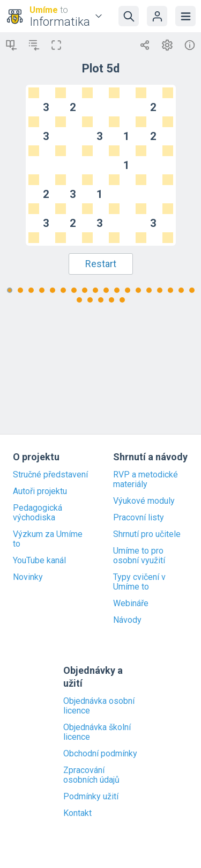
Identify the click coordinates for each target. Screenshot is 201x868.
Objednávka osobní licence (99, 706)
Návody (127, 620)
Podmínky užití (91, 797)
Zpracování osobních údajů (91, 775)
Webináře (131, 604)
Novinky (28, 577)
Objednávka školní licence (97, 732)
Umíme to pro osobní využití (139, 556)
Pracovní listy (139, 518)
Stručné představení (50, 475)
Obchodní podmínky (100, 754)
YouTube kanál (39, 561)
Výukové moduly (144, 501)
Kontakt (77, 813)
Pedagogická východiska (38, 513)
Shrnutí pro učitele (147, 534)
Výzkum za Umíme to (48, 539)
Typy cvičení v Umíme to (139, 582)
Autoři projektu (40, 491)
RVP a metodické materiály (146, 480)
